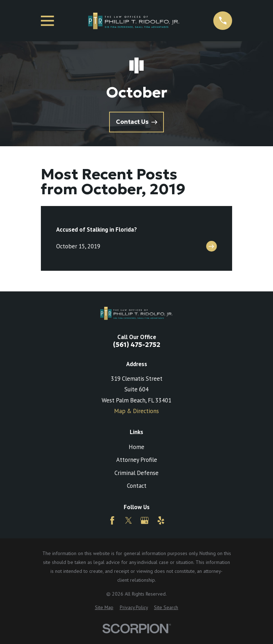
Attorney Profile (137, 460)
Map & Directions (136, 411)
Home (136, 447)
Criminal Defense (136, 473)
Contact (137, 486)
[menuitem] (104, 608)
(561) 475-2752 (137, 345)
